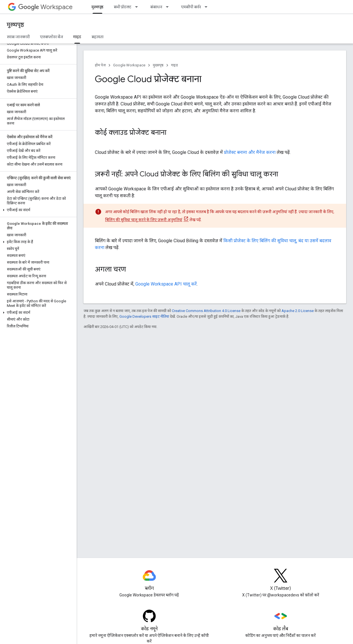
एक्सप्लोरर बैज (51, 37)
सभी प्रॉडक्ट (123, 7)
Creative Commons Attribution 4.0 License (206, 311)
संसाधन (156, 7)
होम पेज (100, 65)
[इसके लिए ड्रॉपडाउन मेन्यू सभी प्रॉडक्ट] (138, 7)
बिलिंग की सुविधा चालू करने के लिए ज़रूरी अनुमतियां (144, 220)
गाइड (175, 65)
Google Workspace (129, 65)
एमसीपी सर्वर (191, 7)
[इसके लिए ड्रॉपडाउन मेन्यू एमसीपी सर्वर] (208, 7)
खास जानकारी (18, 37)
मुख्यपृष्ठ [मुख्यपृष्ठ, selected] (97, 7)
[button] (37, 210)
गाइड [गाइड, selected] (77, 37)
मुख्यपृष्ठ (15, 25)
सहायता (97, 37)
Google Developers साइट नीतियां (144, 316)
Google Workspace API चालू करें (166, 284)
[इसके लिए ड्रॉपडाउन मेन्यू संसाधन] (169, 7)
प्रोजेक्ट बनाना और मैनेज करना (250, 152)
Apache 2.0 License (298, 311)
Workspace (45, 7)
